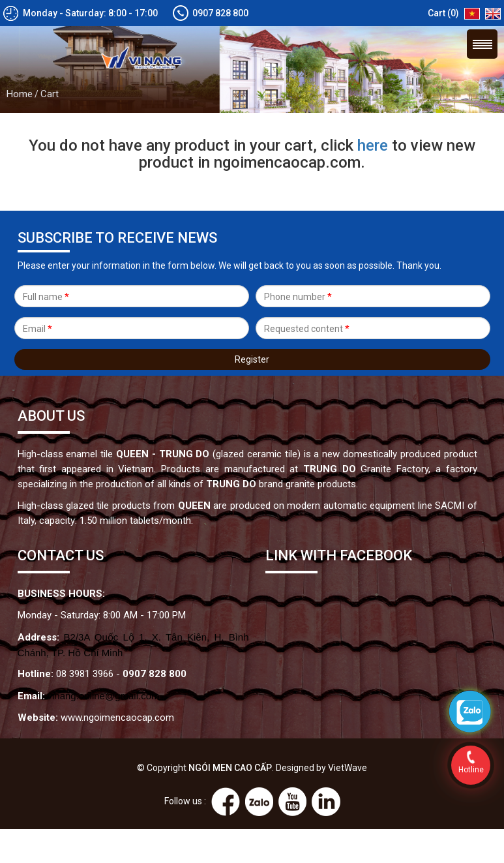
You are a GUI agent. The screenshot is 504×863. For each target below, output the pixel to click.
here (373, 145)
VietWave (348, 768)
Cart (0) (443, 13)
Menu (482, 44)
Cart (50, 94)
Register (252, 359)
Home (20, 94)
